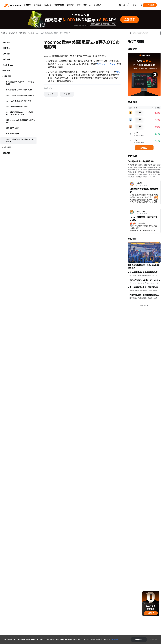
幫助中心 (87, 5)
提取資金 (7, 48)
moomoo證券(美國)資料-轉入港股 (18, 101)
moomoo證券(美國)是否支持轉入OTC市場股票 (21, 140)
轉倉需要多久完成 (13, 128)
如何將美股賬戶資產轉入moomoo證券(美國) (20, 83)
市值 (118, 72)
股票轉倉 (22, 33)
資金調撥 (7, 153)
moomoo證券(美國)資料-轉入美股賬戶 (20, 95)
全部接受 (139, 640)
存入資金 (7, 42)
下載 (135, 5)
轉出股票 (8, 147)
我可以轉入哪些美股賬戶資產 (17, 107)
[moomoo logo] (12, 5)
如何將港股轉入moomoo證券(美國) (19, 90)
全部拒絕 (153, 639)
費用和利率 (59, 5)
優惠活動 (70, 5)
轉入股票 (30, 33)
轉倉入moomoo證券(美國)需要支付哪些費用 (21, 121)
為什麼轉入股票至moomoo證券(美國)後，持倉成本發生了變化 (20, 113)
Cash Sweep (8, 65)
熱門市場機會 (136, 41)
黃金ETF (132, 102)
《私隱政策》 (115, 639)
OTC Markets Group (106, 64)
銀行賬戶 (7, 59)
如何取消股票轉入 (13, 134)
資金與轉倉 (12, 33)
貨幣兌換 (7, 54)
